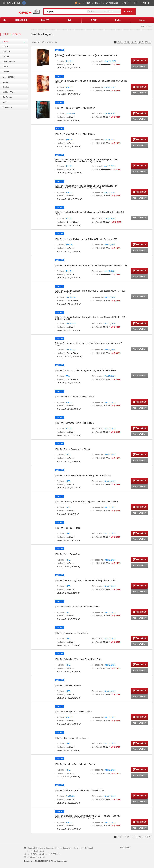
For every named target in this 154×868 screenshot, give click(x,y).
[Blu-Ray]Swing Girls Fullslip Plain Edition (75, 134)
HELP (137, 3)
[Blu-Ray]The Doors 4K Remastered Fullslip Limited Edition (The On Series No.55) (91, 82)
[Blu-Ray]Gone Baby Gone (68, 554)
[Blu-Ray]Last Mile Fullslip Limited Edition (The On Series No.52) (86, 239)
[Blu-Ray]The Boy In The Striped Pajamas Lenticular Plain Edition (86, 502)
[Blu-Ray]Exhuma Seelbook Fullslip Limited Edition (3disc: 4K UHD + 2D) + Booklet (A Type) (91, 292)
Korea (142, 20)
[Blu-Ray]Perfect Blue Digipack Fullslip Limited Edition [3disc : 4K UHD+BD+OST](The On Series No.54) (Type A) (86, 160)
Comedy (6, 52)
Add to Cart (139, 61)
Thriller (6, 87)
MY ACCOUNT (112, 3)
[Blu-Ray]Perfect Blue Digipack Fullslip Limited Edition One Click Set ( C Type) (90, 213)
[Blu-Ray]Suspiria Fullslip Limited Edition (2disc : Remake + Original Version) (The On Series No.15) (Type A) (88, 817)
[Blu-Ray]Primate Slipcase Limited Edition (75, 108)
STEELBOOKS (21, 20)
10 (146, 42)
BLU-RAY (45, 20)
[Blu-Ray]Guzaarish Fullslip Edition (72, 738)
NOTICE (147, 3)
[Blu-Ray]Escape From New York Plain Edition (77, 607)
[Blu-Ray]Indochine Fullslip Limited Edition (75, 764)
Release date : (104, 61)
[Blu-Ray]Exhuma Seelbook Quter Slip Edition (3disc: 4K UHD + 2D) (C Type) (89, 344)
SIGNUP (98, 3)
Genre (6, 41)
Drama (6, 57)
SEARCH (128, 12)
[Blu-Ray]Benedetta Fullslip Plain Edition (74, 423)
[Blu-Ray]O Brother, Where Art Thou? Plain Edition (79, 659)
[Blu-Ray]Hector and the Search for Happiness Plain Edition (84, 475)
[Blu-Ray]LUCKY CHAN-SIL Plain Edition (75, 397)
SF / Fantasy (8, 77)
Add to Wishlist (139, 67)
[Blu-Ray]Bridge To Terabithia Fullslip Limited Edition (80, 790)
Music (5, 102)
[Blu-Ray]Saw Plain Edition (68, 685)
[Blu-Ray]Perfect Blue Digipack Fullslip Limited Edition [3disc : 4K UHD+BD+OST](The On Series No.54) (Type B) (86, 187)
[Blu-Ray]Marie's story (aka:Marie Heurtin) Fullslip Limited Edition (86, 580)
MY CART (126, 3)
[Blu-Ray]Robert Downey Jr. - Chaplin (73, 449)
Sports (6, 82)
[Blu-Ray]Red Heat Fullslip (68, 528)
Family (6, 72)
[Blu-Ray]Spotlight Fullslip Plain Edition (74, 712)
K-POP (94, 20)
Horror (6, 67)
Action (6, 46)
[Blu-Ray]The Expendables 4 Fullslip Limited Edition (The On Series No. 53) (91, 265)
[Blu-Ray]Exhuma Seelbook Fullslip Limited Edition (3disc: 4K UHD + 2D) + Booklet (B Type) (91, 318)
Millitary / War (9, 92)
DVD (69, 20)
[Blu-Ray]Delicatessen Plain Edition (72, 633)
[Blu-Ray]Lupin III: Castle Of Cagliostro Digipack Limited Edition (85, 370)
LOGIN (88, 3)
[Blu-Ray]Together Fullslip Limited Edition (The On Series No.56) (86, 55)
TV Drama (7, 97)
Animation (7, 107)
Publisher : (65, 61)
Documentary (9, 62)
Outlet (118, 20)
